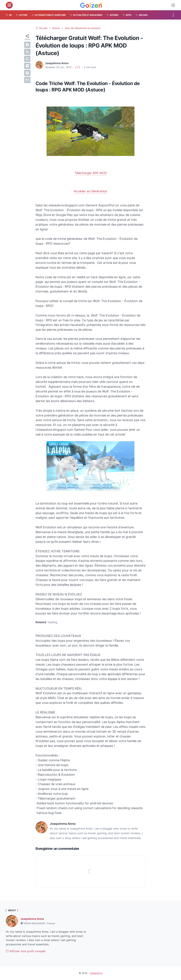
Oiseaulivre (96, 973)
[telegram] (27, 66)
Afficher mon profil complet (26, 951)
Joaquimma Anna (32, 919)
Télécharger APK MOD (91, 173)
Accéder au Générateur (91, 191)
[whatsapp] (27, 59)
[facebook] (27, 45)
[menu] (9, 5)
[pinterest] (27, 73)
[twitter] (27, 52)
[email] (27, 80)
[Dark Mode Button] (173, 5)
